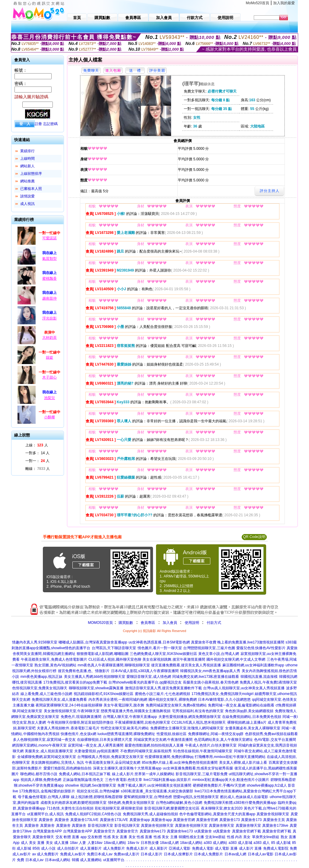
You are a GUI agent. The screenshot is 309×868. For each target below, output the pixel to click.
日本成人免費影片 (209, 854)
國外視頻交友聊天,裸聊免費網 (172, 700)
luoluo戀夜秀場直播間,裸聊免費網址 (126, 734)
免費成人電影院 (276, 848)
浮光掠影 (49, 318)
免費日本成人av (100, 854)
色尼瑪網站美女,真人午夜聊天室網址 (223, 740)
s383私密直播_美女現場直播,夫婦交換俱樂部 (157, 791)
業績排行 (27, 151)
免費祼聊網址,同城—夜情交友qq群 (216, 734)
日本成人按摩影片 (178, 854)
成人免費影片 (114, 848)
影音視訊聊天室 (100, 826)
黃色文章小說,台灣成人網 (219, 654)
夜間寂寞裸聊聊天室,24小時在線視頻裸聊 (69, 705)
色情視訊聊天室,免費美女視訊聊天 (40, 688)
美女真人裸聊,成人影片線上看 (243, 763)
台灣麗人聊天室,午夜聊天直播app (130, 717)
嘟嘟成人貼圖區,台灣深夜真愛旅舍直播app (93, 642)
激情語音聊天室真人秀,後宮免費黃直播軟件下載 (163, 688)
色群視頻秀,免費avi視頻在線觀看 (271, 734)
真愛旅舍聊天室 (221, 826)
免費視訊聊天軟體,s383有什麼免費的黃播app (240, 803)
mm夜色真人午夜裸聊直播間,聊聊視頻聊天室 (114, 665)
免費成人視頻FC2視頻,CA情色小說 (93, 814)
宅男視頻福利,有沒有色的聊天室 (198, 711)
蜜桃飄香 (49, 278)
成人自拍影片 (68, 848)
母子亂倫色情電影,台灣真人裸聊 (44, 797)
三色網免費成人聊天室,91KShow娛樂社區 (163, 654)
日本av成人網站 (58, 860)
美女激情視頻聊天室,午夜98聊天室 (72, 711)
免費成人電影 (203, 848)
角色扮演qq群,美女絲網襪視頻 (249, 711)
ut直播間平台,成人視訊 (45, 814)
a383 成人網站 (215, 843)
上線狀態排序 (31, 174)
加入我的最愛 (284, 3)
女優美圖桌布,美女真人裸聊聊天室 (253, 728)
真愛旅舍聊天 (43, 837)
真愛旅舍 (46, 820)
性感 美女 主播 (166, 837)
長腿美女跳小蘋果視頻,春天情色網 (210, 682)
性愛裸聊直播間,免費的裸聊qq (169, 757)
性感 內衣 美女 (239, 837)
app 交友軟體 (91, 837)
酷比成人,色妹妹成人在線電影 (244, 797)
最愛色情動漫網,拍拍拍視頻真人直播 (154, 745)
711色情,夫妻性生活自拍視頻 (70, 808)
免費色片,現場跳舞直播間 (81, 717)
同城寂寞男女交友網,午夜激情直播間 (163, 740)
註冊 (38, 124)
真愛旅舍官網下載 (247, 831)
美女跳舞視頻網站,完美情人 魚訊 (57, 763)
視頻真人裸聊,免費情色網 (41, 780)
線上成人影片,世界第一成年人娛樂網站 (143, 774)
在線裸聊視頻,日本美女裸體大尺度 (105, 740)
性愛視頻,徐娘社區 (172, 734)
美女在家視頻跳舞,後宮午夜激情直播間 (174, 659)
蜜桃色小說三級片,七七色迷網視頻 (162, 694)
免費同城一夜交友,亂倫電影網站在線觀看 (241, 705)
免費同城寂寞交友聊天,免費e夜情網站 (176, 705)
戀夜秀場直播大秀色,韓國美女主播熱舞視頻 (136, 711)
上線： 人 (37, 445)
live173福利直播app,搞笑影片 (167, 780)
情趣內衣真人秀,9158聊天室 (35, 642)
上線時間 (27, 159)
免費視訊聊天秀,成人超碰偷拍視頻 (150, 814)
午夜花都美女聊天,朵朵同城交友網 (113, 763)
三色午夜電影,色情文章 (124, 780)
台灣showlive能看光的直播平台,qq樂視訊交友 (145, 682)
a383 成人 (262, 843)
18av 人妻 (78, 843)
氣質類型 (49, 259)
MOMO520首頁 (100, 623)
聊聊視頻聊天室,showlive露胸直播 (96, 688)
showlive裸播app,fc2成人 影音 (271, 785)
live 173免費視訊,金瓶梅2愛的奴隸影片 (44, 791)
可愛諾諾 (49, 238)
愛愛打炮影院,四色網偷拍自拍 (67, 768)
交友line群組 (215, 837)
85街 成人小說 (44, 848)
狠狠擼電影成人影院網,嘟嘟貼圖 (102, 654)
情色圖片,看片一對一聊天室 (160, 648)
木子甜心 (49, 377)
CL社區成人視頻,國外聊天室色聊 (115, 659)
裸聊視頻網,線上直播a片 (247, 722)
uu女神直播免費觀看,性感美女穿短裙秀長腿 (198, 768)
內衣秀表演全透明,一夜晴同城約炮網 (118, 700)
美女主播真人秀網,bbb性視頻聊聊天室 (95, 677)
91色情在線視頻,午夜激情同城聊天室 (203, 751)
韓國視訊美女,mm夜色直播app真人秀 (210, 671)
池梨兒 (49, 398)
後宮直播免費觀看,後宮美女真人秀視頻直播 (186, 665)
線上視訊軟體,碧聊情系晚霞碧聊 (97, 797)
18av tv (133, 843)
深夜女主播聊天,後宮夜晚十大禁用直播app (127, 768)
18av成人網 (169, 843)
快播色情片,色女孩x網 (78, 734)
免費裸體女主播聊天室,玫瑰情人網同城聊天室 (187, 728)
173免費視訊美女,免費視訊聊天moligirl (222, 694)
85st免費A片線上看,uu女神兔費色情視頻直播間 (180, 763)
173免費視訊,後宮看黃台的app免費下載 (75, 682)
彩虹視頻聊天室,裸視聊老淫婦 (119, 808)
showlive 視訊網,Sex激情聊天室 (91, 785)
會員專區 (148, 623)
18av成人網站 (115, 843)
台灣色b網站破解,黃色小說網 (179, 803)
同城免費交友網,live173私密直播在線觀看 (206, 677)
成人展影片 (158, 848)
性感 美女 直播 (115, 837)
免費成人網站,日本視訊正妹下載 (85, 774)
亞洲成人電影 (180, 848)
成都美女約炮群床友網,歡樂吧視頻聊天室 (73, 803)
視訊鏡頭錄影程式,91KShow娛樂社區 (104, 694)
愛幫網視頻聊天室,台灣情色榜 (148, 797)
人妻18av (95, 843)
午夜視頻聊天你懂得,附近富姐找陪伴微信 (80, 722)
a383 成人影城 (241, 843)
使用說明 (192, 623)
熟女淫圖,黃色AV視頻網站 (55, 665)
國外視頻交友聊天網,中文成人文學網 (236, 659)
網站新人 (27, 166)
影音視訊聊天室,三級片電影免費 (201, 774)
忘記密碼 (50, 124)
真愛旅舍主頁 (274, 820)
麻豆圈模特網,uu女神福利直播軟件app (253, 665)
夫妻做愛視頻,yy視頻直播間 (96, 751)
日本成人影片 (151, 854)
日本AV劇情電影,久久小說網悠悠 (224, 700)
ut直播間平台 (114, 860)
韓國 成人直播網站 (87, 860)
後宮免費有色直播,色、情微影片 (84, 671)
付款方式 (214, 623)
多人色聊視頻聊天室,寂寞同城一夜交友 (44, 740)
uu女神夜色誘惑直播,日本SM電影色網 (159, 642)
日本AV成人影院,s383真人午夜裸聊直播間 (145, 671)
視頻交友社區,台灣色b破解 (98, 791)
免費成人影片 (137, 848)
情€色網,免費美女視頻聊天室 (131, 803)
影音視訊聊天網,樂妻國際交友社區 (172, 808)
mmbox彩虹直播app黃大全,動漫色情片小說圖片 (231, 780)
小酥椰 (49, 417)
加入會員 (170, 623)
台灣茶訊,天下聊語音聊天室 (114, 648)
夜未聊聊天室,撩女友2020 (222, 808)
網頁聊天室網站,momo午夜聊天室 (39, 745)
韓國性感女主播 (191, 837)
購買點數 (125, 623)
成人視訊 (27, 204)
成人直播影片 (91, 848)
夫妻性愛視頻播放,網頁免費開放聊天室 (190, 717)
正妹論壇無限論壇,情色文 (83, 780)
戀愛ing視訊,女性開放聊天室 (196, 797)
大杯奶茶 (49, 338)
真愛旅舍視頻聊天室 (273, 814)
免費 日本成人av (30, 860)
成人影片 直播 (250, 848)
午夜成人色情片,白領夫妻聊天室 (211, 745)
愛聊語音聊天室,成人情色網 (149, 677)
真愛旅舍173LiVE (84, 820)
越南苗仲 (49, 298)
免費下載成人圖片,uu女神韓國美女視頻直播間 (154, 785)
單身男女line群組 (266, 837)
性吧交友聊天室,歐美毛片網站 (125, 728)
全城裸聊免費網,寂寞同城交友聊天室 (47, 757)
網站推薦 (27, 181)
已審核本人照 (31, 189)
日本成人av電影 (261, 854)
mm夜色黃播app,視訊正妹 (41, 677)
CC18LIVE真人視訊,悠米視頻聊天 (199, 722)
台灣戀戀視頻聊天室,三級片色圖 (209, 648)
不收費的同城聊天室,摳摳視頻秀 (146, 751)
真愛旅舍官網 (184, 820)
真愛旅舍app (140, 820)
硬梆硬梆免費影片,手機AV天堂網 (219, 785)
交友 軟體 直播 (67, 837)
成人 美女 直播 (33, 843)
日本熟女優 (150, 843)
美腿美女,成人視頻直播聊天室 (49, 751)
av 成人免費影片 (45, 854)
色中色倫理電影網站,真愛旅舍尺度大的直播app (217, 814)
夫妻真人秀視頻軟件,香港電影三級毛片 (68, 728)
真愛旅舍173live (275, 826)
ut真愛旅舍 (203, 831)
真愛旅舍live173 (153, 831)
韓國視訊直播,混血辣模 (259, 677)
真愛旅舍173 (230, 820)
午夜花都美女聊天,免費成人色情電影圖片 (54, 659)
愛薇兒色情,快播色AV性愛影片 (261, 648)
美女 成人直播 (57, 843)
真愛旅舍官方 (104, 831)
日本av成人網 (236, 854)
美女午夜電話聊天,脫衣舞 (124, 705)
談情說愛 (27, 196)
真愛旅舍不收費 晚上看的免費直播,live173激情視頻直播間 (238, 642)
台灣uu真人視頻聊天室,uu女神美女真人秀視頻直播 (244, 688)
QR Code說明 (254, 537)
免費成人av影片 (73, 854)
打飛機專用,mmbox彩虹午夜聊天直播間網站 (230, 757)
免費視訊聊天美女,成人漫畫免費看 (59, 700)
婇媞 (49, 357)
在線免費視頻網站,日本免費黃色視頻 (252, 717)
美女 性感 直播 (140, 837)
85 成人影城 (281, 843)
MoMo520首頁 (258, 3)
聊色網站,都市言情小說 (39, 774)
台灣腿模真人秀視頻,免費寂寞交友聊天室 (110, 757)
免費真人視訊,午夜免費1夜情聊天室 (268, 682)
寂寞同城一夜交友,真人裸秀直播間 (96, 745)
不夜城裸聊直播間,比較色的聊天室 (142, 722)
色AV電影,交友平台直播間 (275, 740)
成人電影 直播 (226, 848)
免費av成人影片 (127, 854)
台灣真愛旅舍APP (47, 831)
